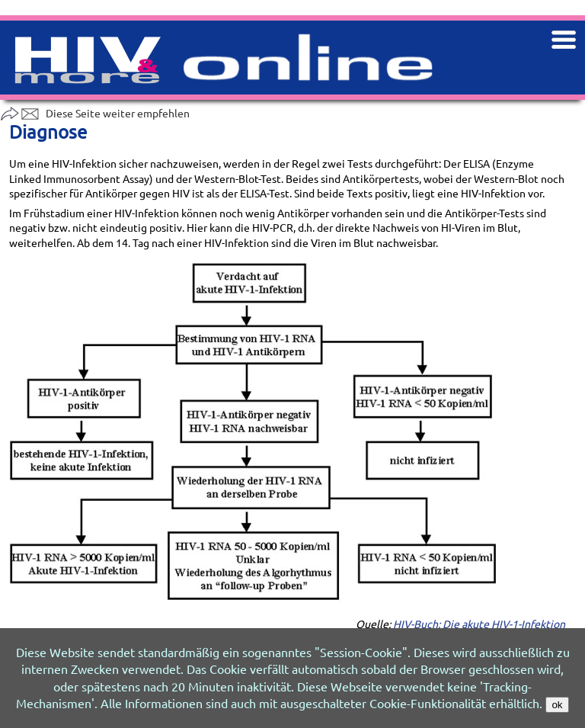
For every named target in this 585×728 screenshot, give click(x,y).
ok (557, 705)
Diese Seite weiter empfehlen (95, 113)
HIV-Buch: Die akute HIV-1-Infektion (479, 624)
